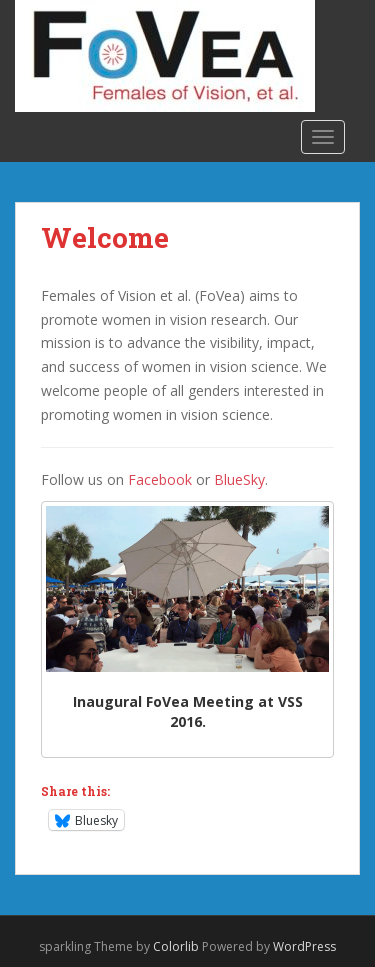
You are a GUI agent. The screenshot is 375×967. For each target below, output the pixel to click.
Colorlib (176, 946)
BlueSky (239, 479)
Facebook (160, 479)
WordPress (304, 946)
